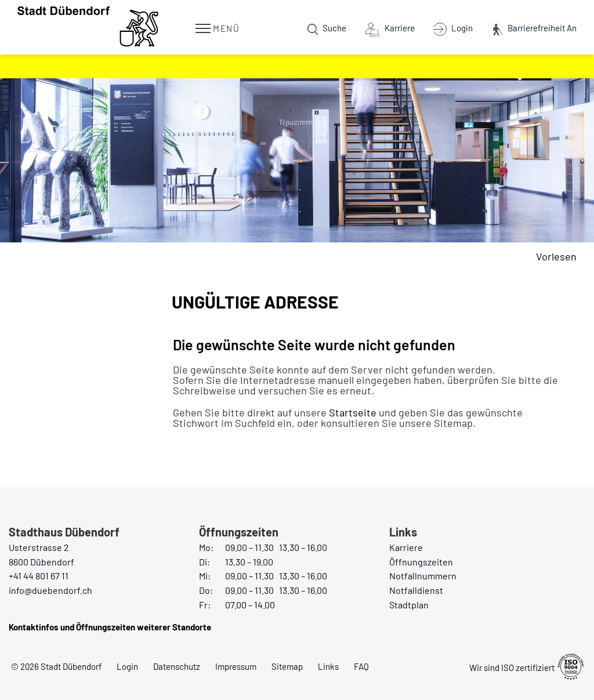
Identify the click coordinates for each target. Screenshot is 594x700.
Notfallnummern (423, 576)
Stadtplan (409, 605)
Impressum (236, 666)
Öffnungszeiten (421, 562)
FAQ (361, 666)
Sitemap (287, 666)
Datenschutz (177, 666)
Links (328, 666)
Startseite (353, 412)
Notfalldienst (416, 590)
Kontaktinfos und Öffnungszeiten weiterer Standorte (110, 627)
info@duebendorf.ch (50, 590)
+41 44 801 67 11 (39, 576)
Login (127, 666)
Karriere (406, 547)
